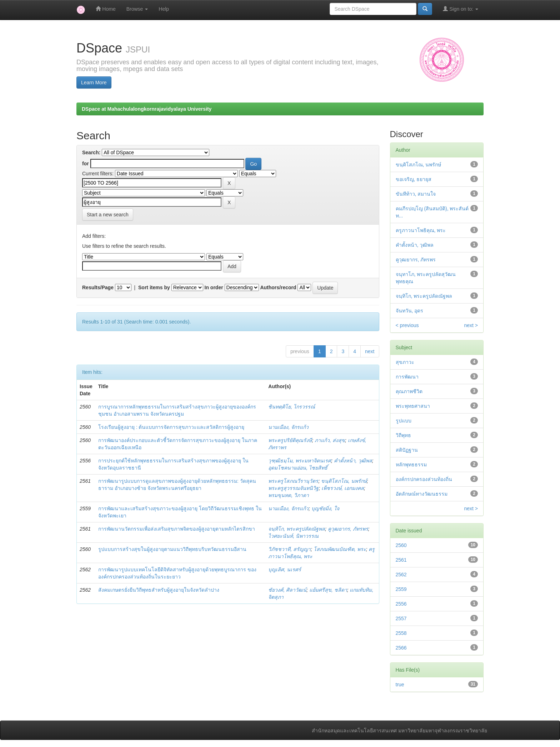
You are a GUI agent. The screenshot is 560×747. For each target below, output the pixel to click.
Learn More (94, 82)
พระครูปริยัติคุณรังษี (290, 440)
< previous (407, 325)
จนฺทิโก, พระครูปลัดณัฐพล (297, 529)
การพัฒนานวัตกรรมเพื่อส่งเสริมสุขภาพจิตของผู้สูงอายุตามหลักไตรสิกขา (177, 529)
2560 (401, 545)
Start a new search (108, 215)
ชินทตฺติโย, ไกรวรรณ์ (292, 407)
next (370, 351)
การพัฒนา (407, 377)
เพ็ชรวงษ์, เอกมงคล (343, 488)
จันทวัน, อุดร (410, 311)
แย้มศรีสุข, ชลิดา (328, 590)
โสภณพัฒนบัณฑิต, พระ (340, 549)
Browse (137, 9)
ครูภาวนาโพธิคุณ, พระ (421, 230)
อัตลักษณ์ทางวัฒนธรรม (422, 494)
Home (106, 9)
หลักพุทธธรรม (411, 465)
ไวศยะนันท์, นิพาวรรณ (293, 536)
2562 (401, 575)
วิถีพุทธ (403, 435)
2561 (401, 560)
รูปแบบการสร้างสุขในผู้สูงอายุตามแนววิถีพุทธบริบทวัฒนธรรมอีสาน (172, 549)
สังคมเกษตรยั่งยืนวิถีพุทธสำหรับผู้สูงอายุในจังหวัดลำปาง (159, 590)
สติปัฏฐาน (407, 450)
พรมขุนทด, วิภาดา (289, 495)
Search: (91, 152)
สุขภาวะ (405, 362)
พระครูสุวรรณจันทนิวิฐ (293, 488)
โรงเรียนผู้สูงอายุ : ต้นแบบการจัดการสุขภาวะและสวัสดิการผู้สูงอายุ (171, 427)
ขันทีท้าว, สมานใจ (416, 194)
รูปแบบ (404, 421)
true (400, 685)
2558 (401, 633)
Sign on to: (461, 9)
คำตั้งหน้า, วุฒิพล (353, 461)
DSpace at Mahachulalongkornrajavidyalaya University (147, 109)
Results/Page (98, 287)
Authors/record (278, 287)
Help (164, 9)
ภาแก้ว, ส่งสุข (330, 440)
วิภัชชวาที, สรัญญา (289, 549)
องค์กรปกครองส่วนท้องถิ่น (424, 479)
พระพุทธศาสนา (413, 406)
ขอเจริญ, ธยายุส (414, 179)
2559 (401, 589)
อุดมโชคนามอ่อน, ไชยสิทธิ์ (298, 468)
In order (214, 287)
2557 (401, 618)
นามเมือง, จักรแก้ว (288, 427)
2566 (401, 648)
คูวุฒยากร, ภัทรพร (348, 529)
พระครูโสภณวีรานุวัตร (293, 481)
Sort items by (154, 287)
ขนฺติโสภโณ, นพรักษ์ (344, 481)
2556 (401, 604)
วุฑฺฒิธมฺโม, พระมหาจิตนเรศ (300, 461)
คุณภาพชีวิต (409, 391)
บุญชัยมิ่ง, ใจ (325, 508)
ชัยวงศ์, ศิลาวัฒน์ (287, 590)
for (86, 164)
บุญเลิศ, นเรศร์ (285, 570)
